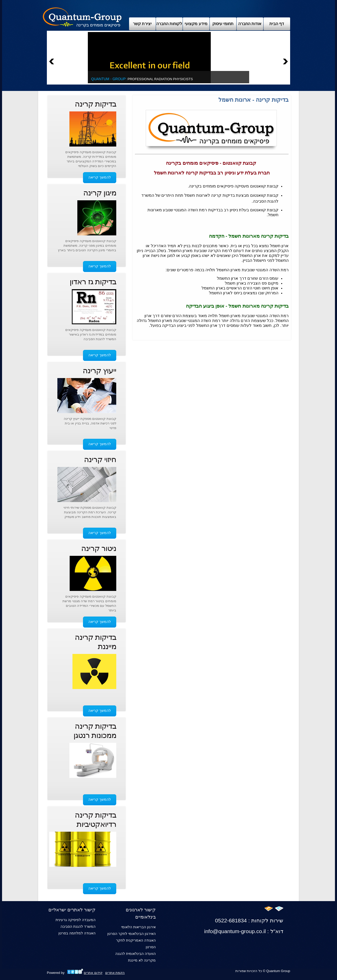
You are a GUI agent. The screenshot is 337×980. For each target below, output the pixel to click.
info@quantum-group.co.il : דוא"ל (244, 931)
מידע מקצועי (196, 24)
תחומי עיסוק (223, 24)
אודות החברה (250, 24)
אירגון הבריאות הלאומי (138, 927)
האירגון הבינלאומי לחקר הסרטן (131, 934)
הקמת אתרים (115, 973)
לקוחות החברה (169, 24)
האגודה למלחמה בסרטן (77, 933)
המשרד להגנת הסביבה (78, 926)
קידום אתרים (93, 973)
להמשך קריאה (100, 177)
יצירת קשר (142, 24)
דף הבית (277, 24)
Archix (82, 17)
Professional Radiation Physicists (142, 79)
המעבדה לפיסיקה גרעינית (76, 920)
